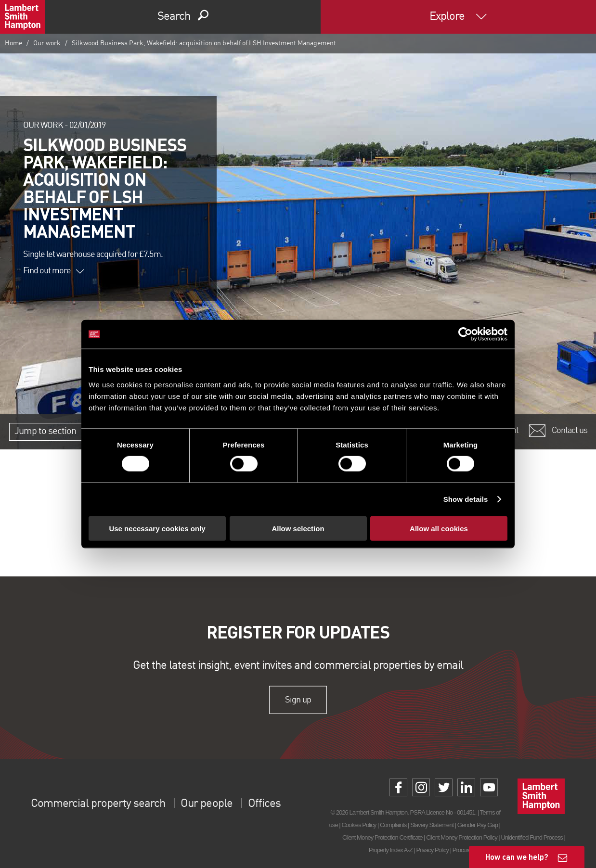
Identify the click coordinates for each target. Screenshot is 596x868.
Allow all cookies (439, 528)
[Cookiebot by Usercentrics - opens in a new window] (465, 334)
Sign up (298, 700)
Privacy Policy (433, 850)
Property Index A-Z (391, 850)
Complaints (393, 825)
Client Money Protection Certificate (382, 837)
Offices (264, 804)
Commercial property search (98, 804)
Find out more (53, 271)
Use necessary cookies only (157, 528)
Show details (466, 499)
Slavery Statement (432, 825)
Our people (206, 804)
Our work (47, 43)
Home (13, 43)
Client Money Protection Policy (462, 837)
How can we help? (517, 857)
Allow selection (298, 528)
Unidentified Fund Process (531, 837)
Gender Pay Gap (478, 825)
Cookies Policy (359, 825)
